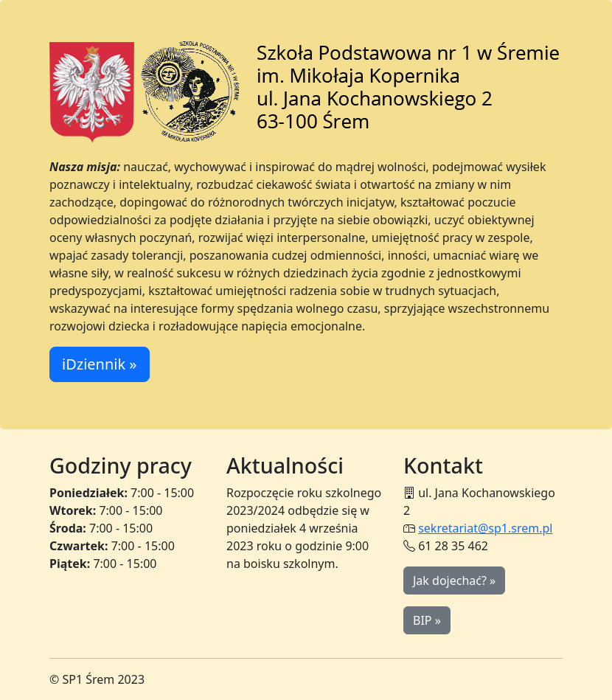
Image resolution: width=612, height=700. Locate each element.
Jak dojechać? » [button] (454, 581)
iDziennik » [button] (100, 364)
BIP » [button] (427, 620)
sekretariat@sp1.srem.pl (485, 528)
